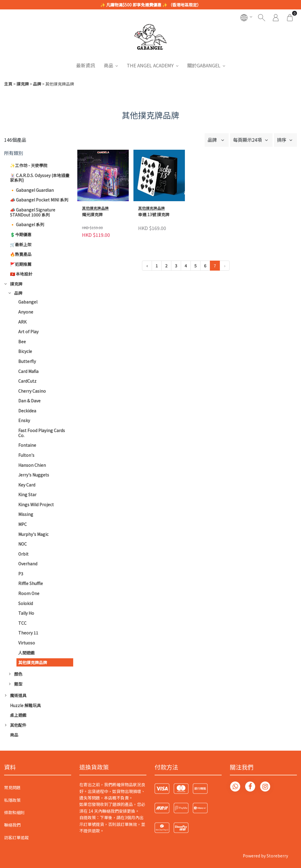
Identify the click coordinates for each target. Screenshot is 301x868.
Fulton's (26, 455)
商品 (108, 65)
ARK (22, 322)
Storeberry (277, 856)
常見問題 (12, 787)
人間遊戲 (26, 653)
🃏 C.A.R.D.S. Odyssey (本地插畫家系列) (40, 178)
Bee (22, 341)
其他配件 (18, 725)
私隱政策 (12, 800)
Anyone (26, 312)
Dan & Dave (29, 401)
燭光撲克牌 (92, 215)
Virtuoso (27, 643)
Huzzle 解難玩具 (25, 705)
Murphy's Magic (33, 534)
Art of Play (28, 331)
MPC (22, 524)
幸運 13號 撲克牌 (154, 215)
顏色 (18, 674)
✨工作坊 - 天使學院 (29, 165)
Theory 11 (28, 633)
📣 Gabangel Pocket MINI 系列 (39, 200)
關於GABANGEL (204, 65)
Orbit (23, 554)
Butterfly (27, 361)
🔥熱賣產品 (21, 254)
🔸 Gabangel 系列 (27, 224)
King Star (27, 494)
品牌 (37, 84)
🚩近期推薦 (21, 264)
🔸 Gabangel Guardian (32, 190)
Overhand (28, 564)
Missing (26, 514)
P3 (21, 574)
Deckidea (27, 411)
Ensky (24, 420)
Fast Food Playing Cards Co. (42, 433)
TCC (22, 623)
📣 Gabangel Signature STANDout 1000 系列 (33, 212)
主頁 (8, 84)
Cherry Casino (32, 391)
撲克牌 (23, 84)
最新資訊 (86, 65)
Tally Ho (26, 613)
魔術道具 (18, 695)
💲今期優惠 (21, 234)
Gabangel (28, 302)
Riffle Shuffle (31, 583)
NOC (22, 544)
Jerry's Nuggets (34, 475)
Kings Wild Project (36, 504)
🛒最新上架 (21, 244)
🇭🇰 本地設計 (21, 274)
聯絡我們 (12, 825)
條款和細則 (14, 812)
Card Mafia (28, 371)
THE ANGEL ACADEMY (150, 65)
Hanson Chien (32, 465)
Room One (29, 593)
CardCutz (27, 381)
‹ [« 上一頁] (147, 266)
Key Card (27, 485)
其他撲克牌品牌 (33, 662)
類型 (18, 684)
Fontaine (27, 445)
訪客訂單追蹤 (16, 837)
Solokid (26, 603)
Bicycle (25, 351)
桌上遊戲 (18, 715)
